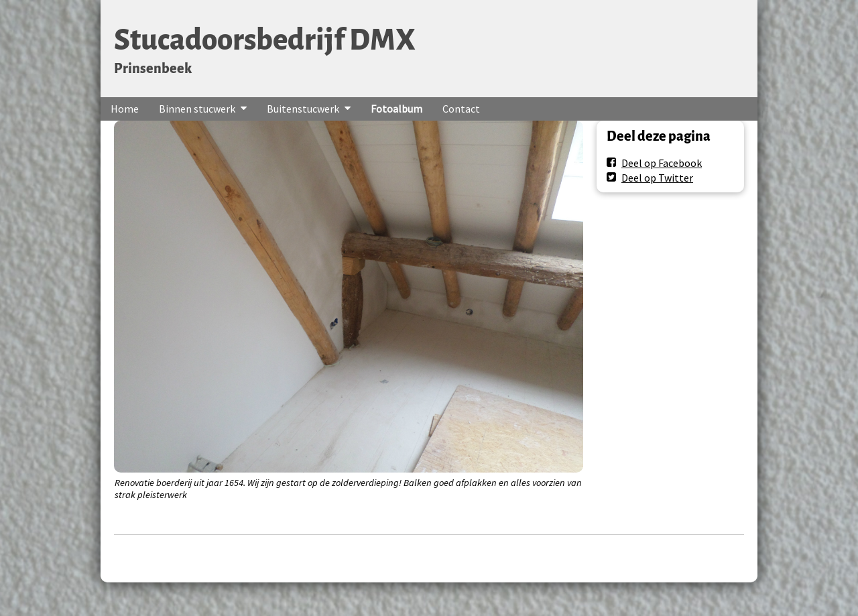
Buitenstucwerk (303, 109)
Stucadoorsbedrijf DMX (265, 40)
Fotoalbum (396, 109)
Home (125, 109)
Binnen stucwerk (197, 109)
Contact (461, 109)
